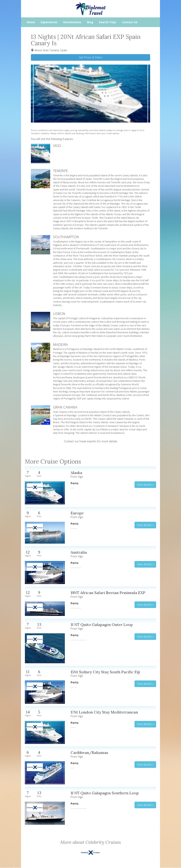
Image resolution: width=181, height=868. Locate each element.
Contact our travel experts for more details (91, 441)
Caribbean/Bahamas (89, 752)
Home (31, 22)
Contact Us (130, 22)
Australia (79, 552)
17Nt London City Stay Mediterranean (104, 712)
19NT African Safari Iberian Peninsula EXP (108, 593)
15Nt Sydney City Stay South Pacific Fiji (105, 672)
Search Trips (108, 22)
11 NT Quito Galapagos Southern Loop (105, 793)
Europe (77, 513)
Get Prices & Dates (91, 57)
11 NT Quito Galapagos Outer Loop (102, 625)
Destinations (72, 22)
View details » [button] (145, 485)
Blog (90, 22)
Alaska (76, 473)
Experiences (49, 22)
